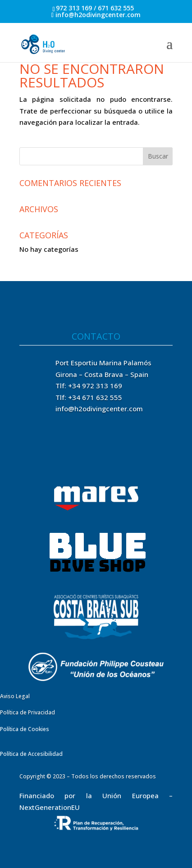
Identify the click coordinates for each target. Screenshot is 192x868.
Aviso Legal (15, 696)
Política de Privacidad (27, 712)
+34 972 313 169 (95, 386)
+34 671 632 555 (95, 397)
